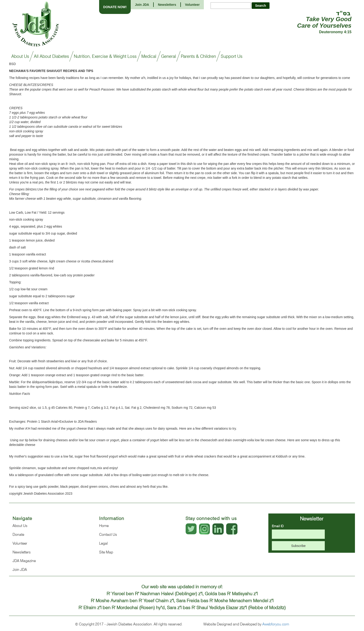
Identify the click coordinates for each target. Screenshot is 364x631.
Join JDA (142, 5)
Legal (103, 543)
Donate (18, 535)
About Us (20, 526)
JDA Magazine (24, 561)
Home (104, 526)
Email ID (278, 526)
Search (261, 6)
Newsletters (167, 5)
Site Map (106, 552)
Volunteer (192, 5)
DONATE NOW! (115, 7)
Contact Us (108, 535)
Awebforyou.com (276, 624)
